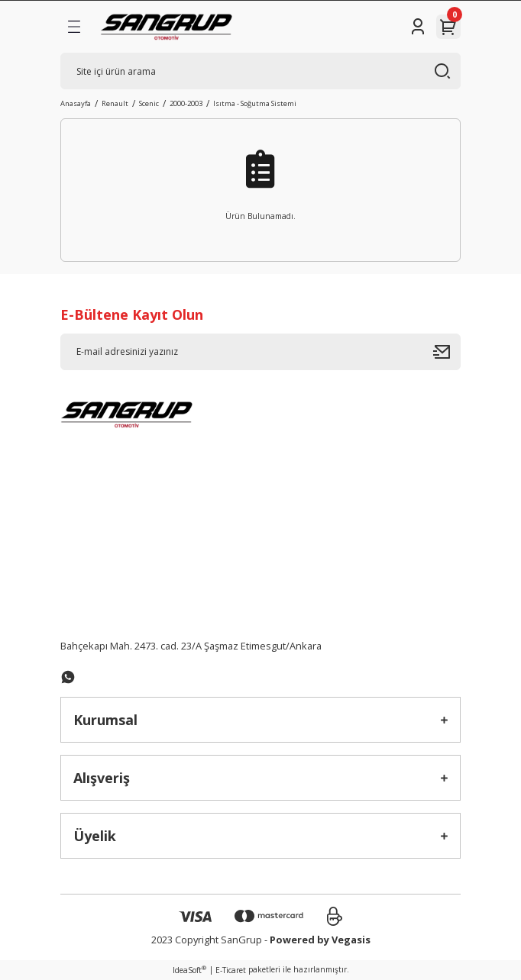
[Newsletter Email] (260, 352)
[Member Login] (418, 27)
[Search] (260, 71)
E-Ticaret (231, 970)
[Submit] (447, 352)
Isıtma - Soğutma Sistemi (255, 103)
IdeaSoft (189, 970)
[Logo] (166, 27)
